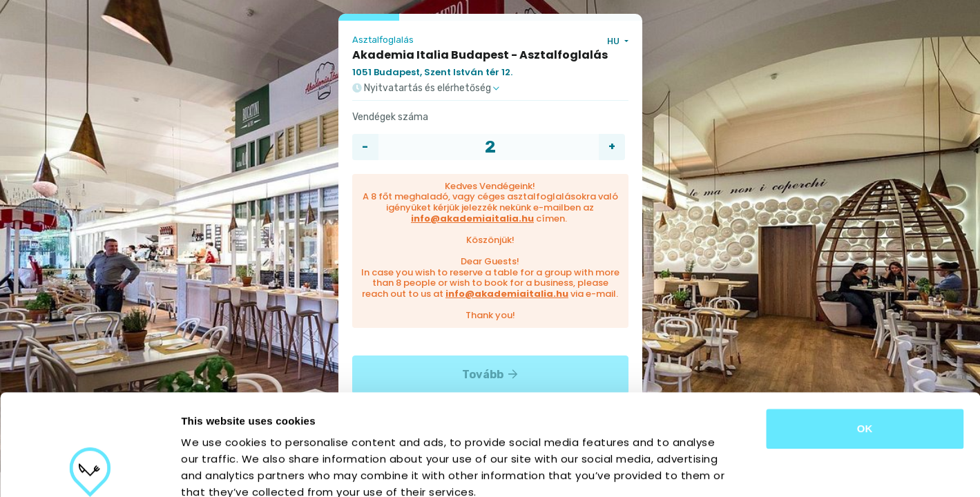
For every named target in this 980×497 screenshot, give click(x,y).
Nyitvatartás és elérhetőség (426, 88)
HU (614, 41)
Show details (725, 470)
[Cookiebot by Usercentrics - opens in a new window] (89, 470)
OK (865, 334)
